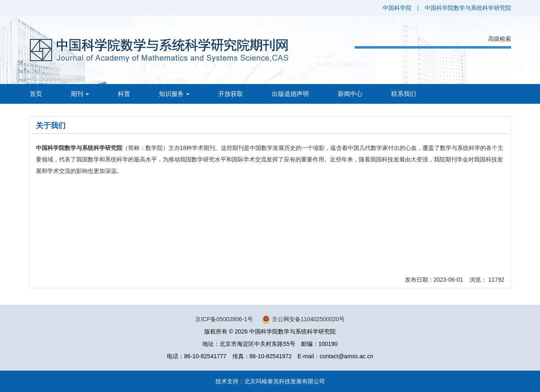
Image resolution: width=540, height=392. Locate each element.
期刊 (80, 94)
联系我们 (404, 94)
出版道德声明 (290, 94)
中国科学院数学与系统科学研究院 (468, 8)
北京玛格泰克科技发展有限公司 (285, 381)
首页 (36, 94)
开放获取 (231, 94)
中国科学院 (397, 8)
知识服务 (174, 94)
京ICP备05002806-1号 (224, 319)
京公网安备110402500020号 (308, 319)
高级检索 (500, 39)
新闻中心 (350, 94)
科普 (124, 94)
